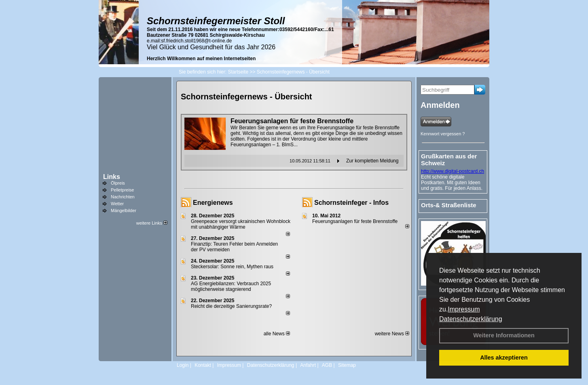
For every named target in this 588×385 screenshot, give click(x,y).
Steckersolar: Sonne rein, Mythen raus (232, 267)
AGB (327, 365)
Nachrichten (123, 197)
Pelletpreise (122, 190)
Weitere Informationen (504, 335)
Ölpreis (118, 183)
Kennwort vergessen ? (443, 134)
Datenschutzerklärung (471, 319)
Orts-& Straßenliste (449, 205)
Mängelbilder (124, 210)
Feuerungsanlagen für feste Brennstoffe (355, 221)
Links (112, 177)
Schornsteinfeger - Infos (351, 203)
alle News (277, 334)
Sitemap (347, 365)
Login (183, 365)
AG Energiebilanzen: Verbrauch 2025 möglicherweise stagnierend (231, 286)
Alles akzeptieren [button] (504, 358)
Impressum (464, 309)
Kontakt (203, 365)
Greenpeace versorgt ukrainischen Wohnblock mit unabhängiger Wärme (241, 224)
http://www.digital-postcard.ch (453, 171)
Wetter (117, 204)
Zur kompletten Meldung (372, 161)
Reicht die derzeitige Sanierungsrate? (235, 306)
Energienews (213, 203)
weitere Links (152, 223)
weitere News (392, 334)
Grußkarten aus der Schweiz (449, 160)
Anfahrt (308, 365)
